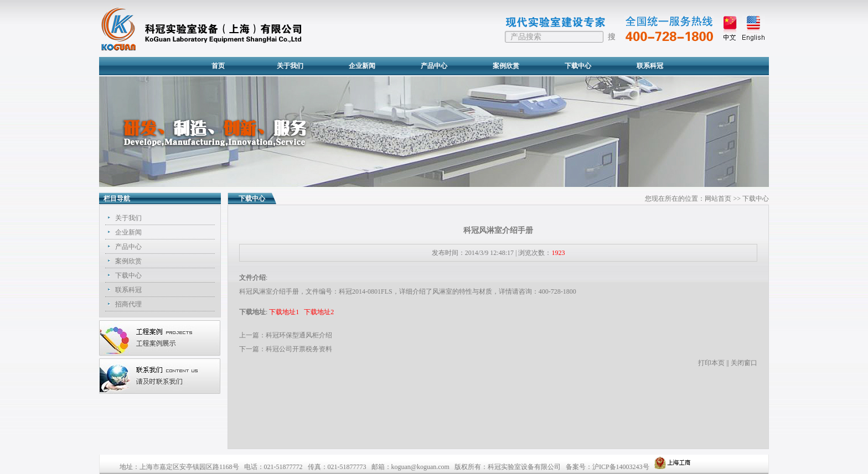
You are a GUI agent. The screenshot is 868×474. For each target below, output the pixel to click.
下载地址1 (284, 312)
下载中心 (578, 66)
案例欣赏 (506, 66)
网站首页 (718, 199)
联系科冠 (650, 66)
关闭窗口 (744, 363)
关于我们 (290, 66)
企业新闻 (362, 66)
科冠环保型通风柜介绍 (299, 335)
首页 (218, 66)
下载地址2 (319, 312)
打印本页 (711, 363)
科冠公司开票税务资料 (299, 349)
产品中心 (434, 66)
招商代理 (128, 304)
